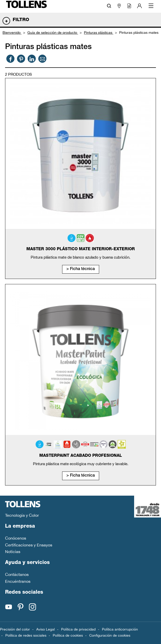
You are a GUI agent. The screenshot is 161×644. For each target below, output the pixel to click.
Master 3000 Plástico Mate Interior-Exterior (81, 249)
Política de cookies (68, 635)
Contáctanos (17, 574)
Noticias (13, 552)
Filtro (21, 20)
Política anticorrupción (120, 629)
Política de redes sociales (26, 635)
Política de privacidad (78, 629)
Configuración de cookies (110, 635)
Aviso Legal (46, 629)
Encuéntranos (18, 581)
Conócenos (16, 538)
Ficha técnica (82, 269)
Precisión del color (15, 629)
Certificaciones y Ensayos (29, 545)
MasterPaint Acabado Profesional (81, 456)
